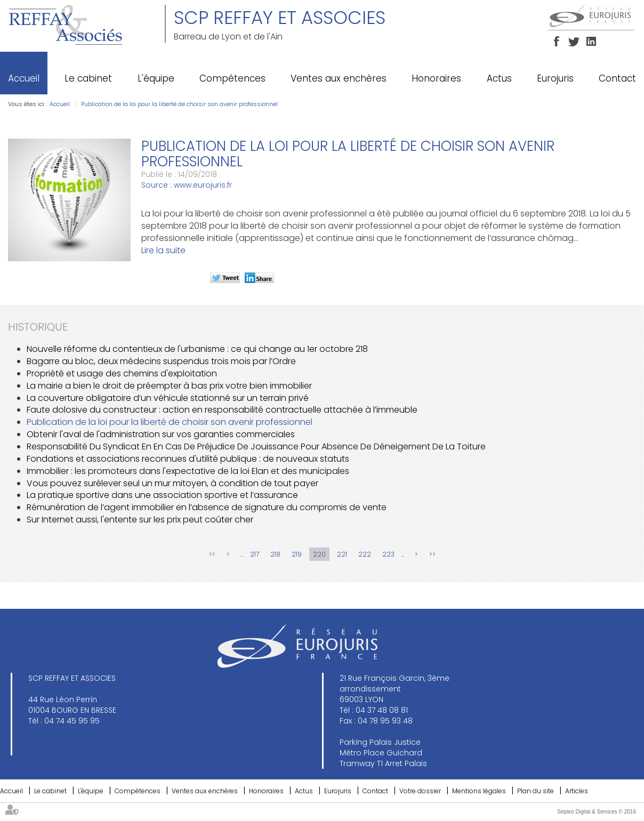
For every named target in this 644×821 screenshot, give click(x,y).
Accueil (24, 78)
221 (342, 554)
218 (275, 554)
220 (319, 554)
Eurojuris (555, 78)
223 (388, 554)
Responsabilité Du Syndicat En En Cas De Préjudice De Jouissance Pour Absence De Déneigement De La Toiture (256, 446)
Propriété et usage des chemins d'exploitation (122, 373)
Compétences (232, 78)
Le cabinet (88, 78)
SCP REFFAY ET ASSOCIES (280, 18)
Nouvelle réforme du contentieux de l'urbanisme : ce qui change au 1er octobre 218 (197, 349)
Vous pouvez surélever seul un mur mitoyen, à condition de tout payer (172, 483)
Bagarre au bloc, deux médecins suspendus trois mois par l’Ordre (161, 361)
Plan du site (536, 791)
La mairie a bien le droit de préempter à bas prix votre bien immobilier (169, 386)
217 (255, 554)
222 (365, 554)
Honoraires (436, 78)
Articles (577, 791)
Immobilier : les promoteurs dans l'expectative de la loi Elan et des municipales (188, 471)
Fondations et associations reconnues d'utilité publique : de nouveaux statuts (188, 459)
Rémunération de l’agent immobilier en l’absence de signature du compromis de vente (207, 507)
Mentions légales (479, 791)
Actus (499, 78)
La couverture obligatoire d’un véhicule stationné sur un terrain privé (168, 398)
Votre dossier (420, 791)
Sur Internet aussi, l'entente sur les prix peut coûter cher (140, 520)
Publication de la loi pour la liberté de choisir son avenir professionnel (179, 104)
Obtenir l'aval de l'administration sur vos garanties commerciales (161, 434)
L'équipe (156, 78)
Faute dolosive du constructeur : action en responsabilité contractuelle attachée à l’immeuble (222, 410)
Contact (617, 78)
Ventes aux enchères (339, 78)
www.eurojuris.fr (203, 185)
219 (297, 554)
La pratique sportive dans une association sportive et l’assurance (162, 495)
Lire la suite (163, 250)
